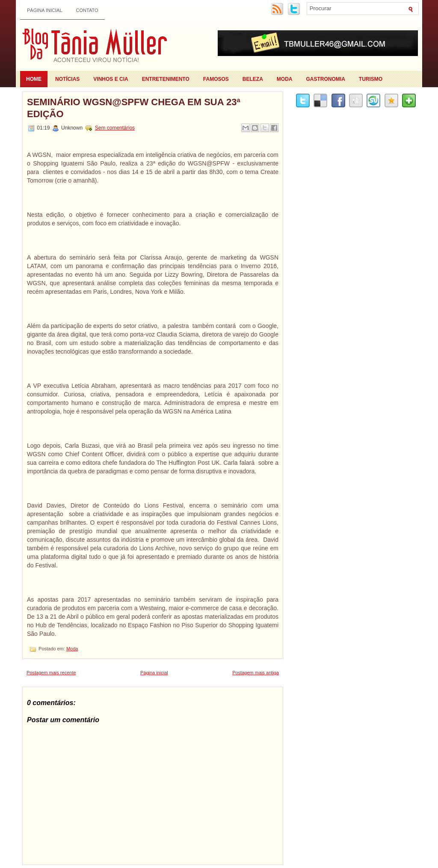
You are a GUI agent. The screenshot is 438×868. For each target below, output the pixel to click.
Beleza (253, 79)
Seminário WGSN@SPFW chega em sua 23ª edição (134, 108)
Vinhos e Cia (111, 79)
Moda (285, 79)
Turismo (371, 79)
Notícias (67, 79)
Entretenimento (166, 79)
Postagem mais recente (51, 673)
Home (34, 79)
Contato (87, 10)
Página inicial (45, 10)
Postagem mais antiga (256, 673)
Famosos (216, 79)
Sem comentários (115, 128)
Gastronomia (326, 79)
